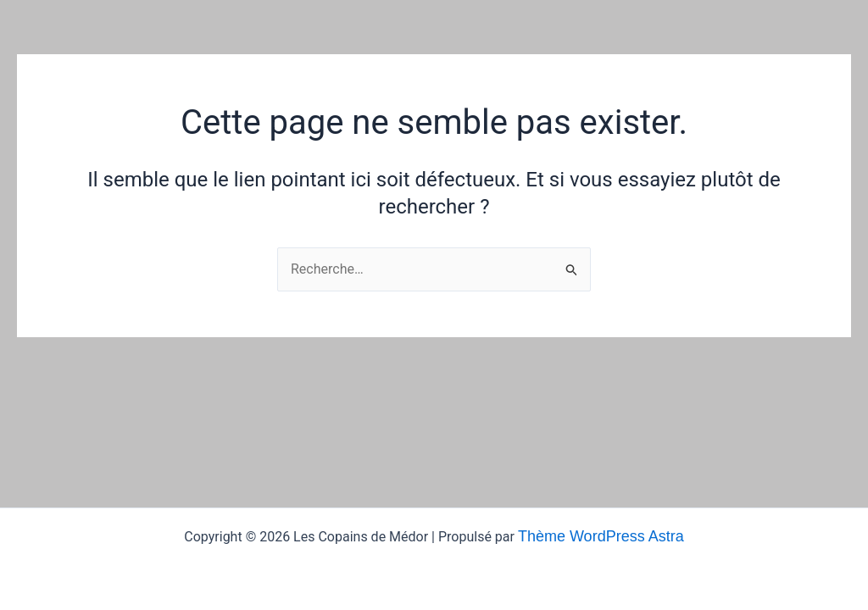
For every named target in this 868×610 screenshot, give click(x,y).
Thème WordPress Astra (601, 536)
